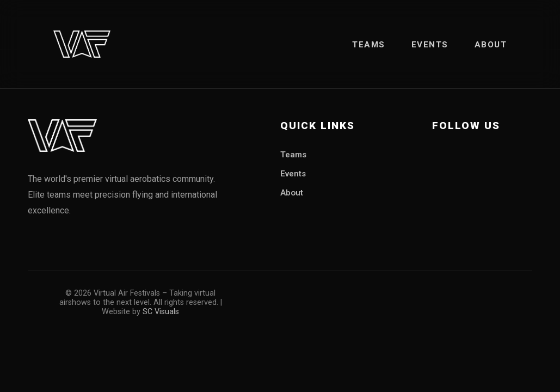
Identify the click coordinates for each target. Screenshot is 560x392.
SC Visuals (161, 312)
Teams (369, 45)
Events (430, 45)
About (491, 45)
